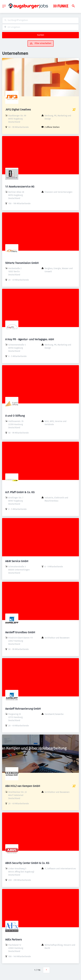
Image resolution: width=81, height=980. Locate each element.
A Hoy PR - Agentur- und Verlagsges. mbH (30, 339)
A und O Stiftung (15, 416)
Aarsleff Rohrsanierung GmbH (23, 709)
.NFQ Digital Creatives (18, 110)
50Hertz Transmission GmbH (22, 263)
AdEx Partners (13, 940)
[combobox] (40, 20)
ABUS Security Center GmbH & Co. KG (27, 863)
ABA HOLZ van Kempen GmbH (23, 786)
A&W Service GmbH (17, 561)
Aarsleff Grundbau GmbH (20, 632)
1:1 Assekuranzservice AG (20, 187)
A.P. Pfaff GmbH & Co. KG (20, 492)
